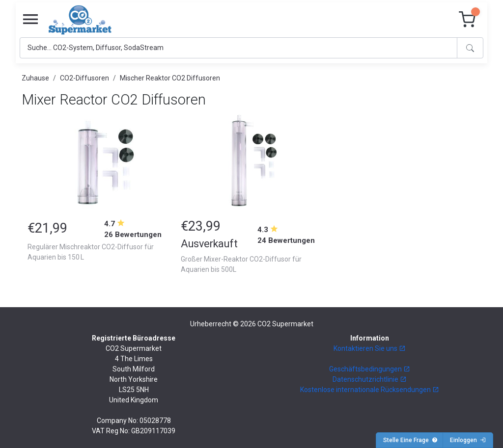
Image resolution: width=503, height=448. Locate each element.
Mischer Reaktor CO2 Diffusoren (170, 78)
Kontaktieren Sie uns (370, 348)
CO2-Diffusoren (84, 78)
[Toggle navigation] (30, 20)
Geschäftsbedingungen (370, 369)
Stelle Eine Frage (410, 440)
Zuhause (35, 78)
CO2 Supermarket (285, 324)
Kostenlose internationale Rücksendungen (370, 390)
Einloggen (468, 440)
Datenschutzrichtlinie (370, 379)
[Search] (238, 48)
